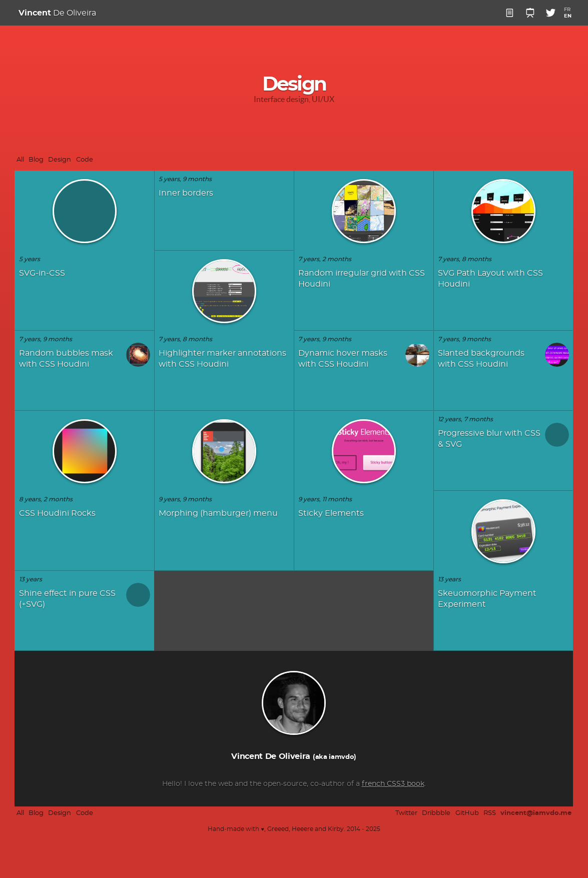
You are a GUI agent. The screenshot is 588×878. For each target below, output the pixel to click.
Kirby (336, 829)
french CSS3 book (387, 780)
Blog (36, 160)
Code (85, 160)
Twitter (406, 813)
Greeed (278, 829)
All (20, 160)
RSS (490, 813)
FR (567, 10)
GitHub (467, 813)
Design (60, 160)
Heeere (303, 829)
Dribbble (436, 813)
